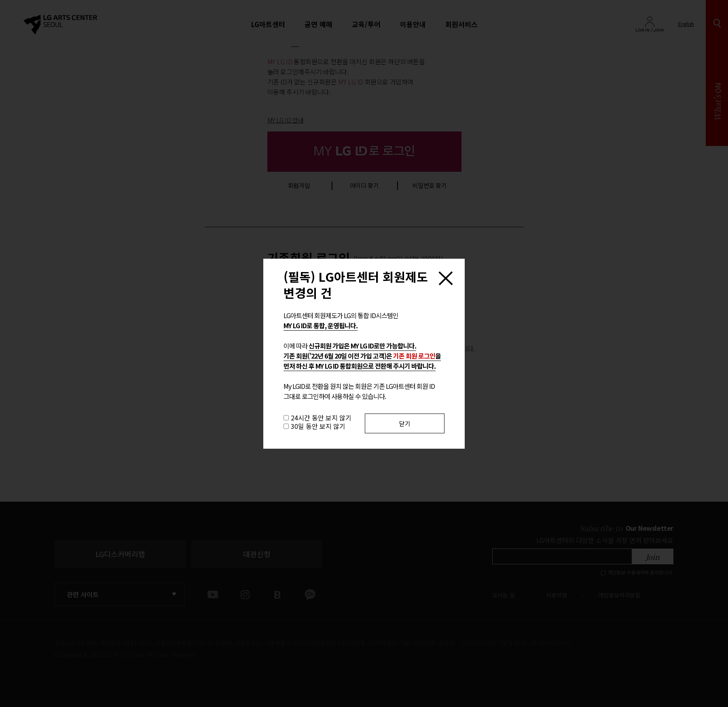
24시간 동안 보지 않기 (321, 418)
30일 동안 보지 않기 (318, 426)
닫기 (405, 423)
